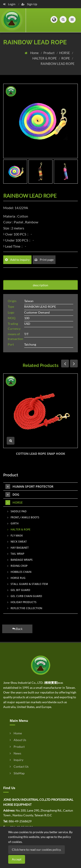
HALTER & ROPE (45, 58)
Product (49, 53)
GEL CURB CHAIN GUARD (25, 596)
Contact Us (19, 766)
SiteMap (17, 773)
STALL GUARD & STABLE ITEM (28, 584)
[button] (54, 19)
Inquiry (17, 760)
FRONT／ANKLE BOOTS (23, 517)
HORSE (65, 53)
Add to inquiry (17, 260)
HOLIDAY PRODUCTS (22, 602)
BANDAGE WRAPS (20, 560)
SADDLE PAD (17, 511)
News (15, 753)
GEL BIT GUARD (19, 590)
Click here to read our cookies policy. (37, 850)
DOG (12, 495)
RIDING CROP (17, 566)
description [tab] (40, 285)
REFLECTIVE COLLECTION (25, 608)
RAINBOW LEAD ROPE (58, 64)
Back (17, 629)
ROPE (66, 58)
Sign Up (29, 4)
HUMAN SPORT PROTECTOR (29, 487)
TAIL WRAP (16, 554)
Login (10, 4)
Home (35, 53)
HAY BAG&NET (18, 548)
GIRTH (13, 523)
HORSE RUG (16, 578)
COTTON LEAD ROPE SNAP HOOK (40, 454)
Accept (17, 859)
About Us (18, 740)
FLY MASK (15, 536)
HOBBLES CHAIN (19, 572)
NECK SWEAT (17, 542)
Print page (44, 260)
